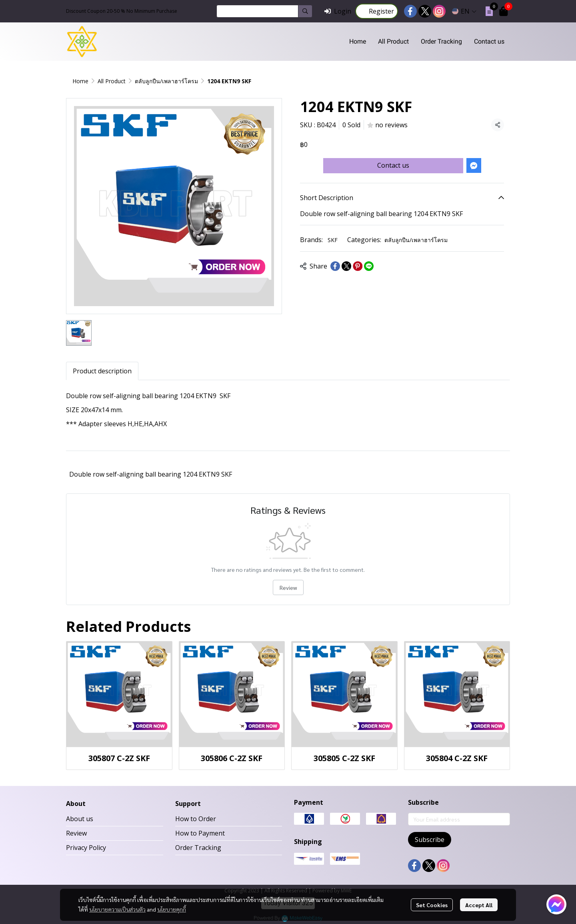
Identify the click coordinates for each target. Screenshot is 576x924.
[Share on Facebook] (335, 266)
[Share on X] (346, 266)
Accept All (479, 905)
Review (288, 587)
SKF (333, 240)
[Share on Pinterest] (358, 266)
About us (80, 819)
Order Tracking (198, 848)
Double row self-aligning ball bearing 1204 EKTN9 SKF (151, 474)
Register (377, 11)
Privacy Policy (86, 848)
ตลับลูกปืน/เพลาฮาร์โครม (166, 81)
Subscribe (430, 840)
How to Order (196, 819)
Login (338, 11)
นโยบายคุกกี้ (172, 909)
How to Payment (200, 833)
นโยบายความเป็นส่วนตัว (117, 909)
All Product (112, 81)
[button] (264, 11)
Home (80, 81)
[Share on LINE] (369, 266)
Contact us (393, 165)
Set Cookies (432, 905)
